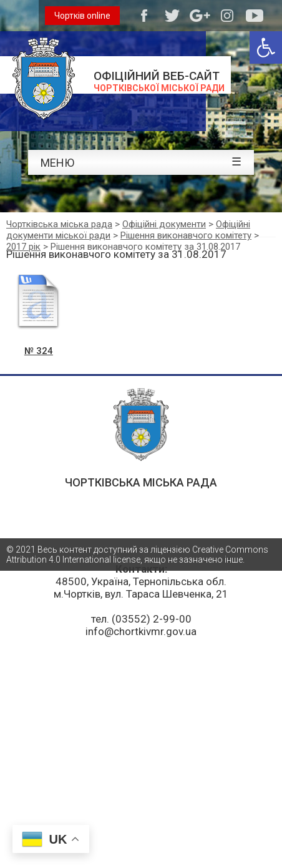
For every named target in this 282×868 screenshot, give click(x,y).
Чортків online (82, 16)
